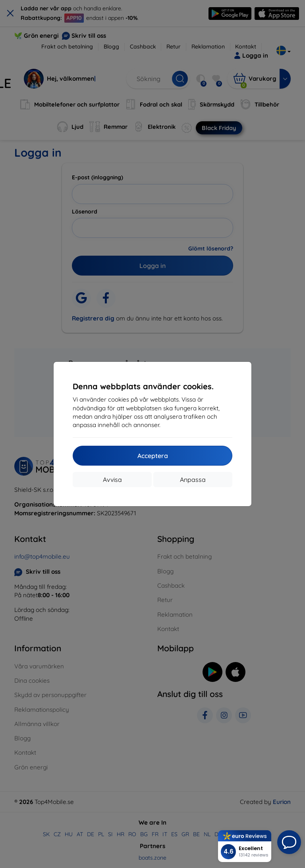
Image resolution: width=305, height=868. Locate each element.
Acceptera (153, 456)
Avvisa (112, 480)
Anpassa (193, 480)
